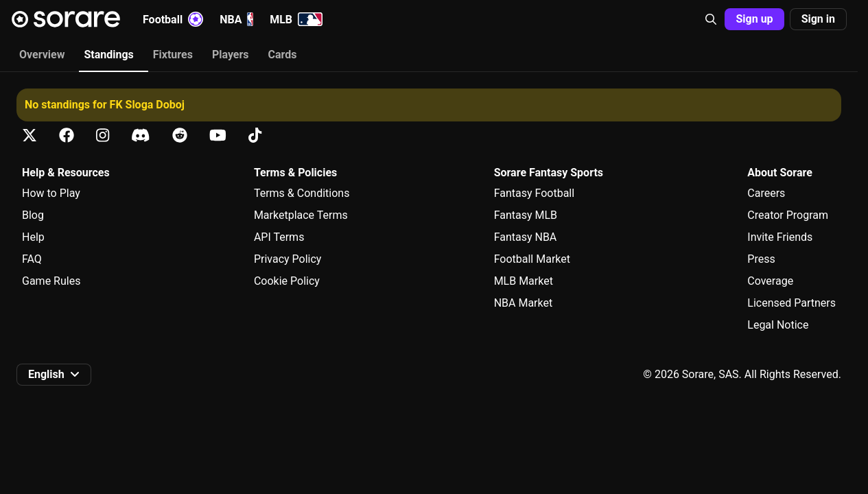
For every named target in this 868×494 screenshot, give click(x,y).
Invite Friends (780, 237)
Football (173, 19)
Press (761, 259)
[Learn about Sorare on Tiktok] (255, 136)
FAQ (32, 259)
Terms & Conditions (302, 193)
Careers (766, 193)
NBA (236, 19)
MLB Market (524, 281)
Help (33, 237)
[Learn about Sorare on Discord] (141, 136)
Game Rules (51, 281)
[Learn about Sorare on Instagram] (103, 136)
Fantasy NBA (526, 237)
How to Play (51, 193)
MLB (296, 19)
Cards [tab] (283, 55)
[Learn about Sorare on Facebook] (67, 136)
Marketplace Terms (301, 215)
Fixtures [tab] (173, 55)
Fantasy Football (534, 193)
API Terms (279, 237)
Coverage (770, 281)
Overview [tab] (42, 55)
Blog (33, 215)
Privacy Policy (288, 259)
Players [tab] (231, 55)
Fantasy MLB (526, 215)
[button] (711, 19)
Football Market (532, 259)
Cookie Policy (287, 281)
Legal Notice (778, 325)
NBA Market (524, 303)
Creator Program (788, 215)
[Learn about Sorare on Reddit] (180, 136)
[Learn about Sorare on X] (30, 136)
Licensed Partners (791, 303)
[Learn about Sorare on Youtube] (218, 136)
